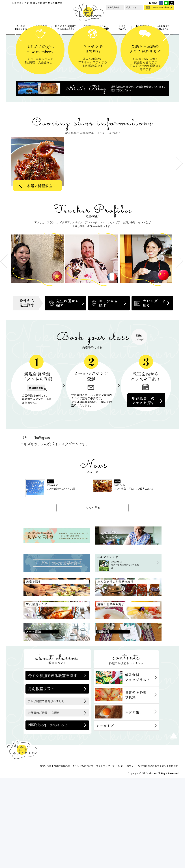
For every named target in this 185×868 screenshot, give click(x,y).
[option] (38, 254)
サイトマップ (103, 856)
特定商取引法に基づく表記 (152, 856)
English (153, 3)
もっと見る (93, 598)
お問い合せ (45, 856)
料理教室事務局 (62, 856)
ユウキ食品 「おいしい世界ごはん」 (134, 579)
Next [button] (179, 351)
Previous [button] (4, 351)
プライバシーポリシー (124, 856)
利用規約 (173, 856)
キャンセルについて (83, 856)
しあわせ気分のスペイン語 (61, 579)
